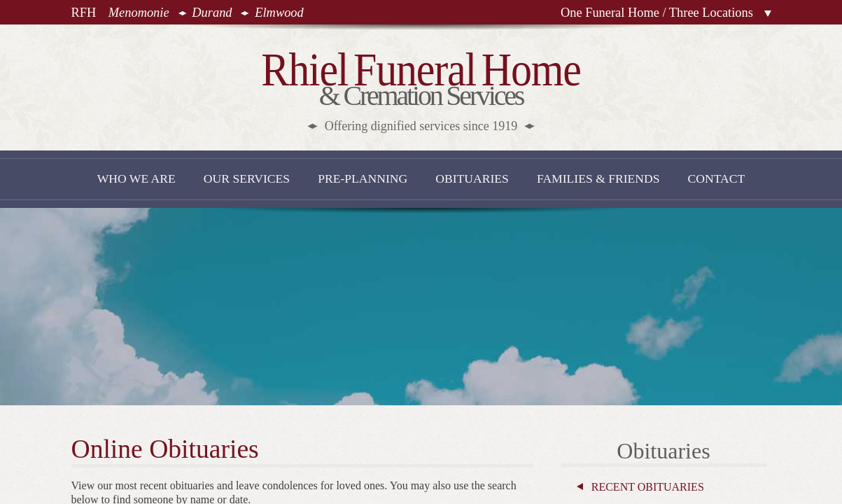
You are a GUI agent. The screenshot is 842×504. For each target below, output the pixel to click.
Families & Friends (598, 178)
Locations (768, 14)
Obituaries (472, 178)
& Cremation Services (421, 89)
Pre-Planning (363, 178)
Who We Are (136, 178)
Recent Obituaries (648, 487)
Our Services (247, 178)
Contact (717, 178)
